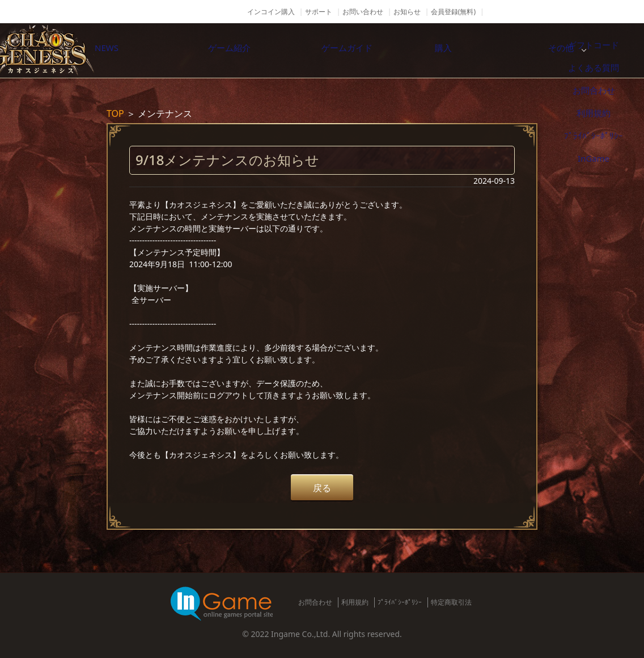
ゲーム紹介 (259, 50)
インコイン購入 (271, 12)
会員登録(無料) (453, 12)
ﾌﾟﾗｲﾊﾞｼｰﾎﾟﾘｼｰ (400, 602)
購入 (497, 50)
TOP (115, 113)
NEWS (140, 50)
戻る (322, 488)
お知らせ (407, 12)
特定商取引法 (451, 602)
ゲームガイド (378, 50)
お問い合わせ (363, 12)
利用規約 (355, 602)
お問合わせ (315, 602)
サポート (319, 12)
